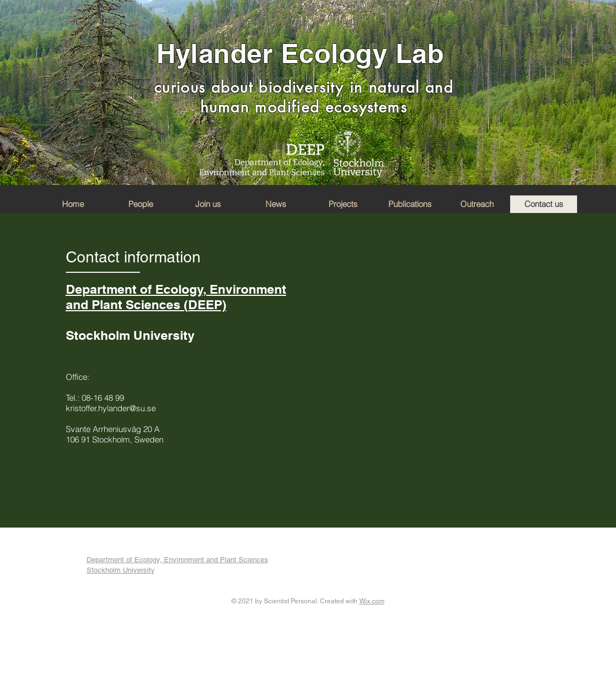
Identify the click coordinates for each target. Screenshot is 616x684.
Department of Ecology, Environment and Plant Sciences (177, 560)
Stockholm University (121, 570)
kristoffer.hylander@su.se (111, 408)
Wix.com (372, 601)
